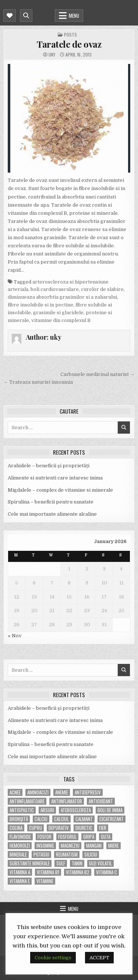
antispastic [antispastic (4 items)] (22, 810)
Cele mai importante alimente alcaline (52, 514)
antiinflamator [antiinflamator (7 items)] (67, 801)
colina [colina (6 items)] (16, 828)
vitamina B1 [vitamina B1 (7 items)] (48, 872)
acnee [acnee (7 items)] (15, 792)
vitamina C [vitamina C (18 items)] (107, 872)
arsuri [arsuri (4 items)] (47, 810)
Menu (74, 16)
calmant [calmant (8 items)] (84, 819)
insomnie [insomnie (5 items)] (45, 846)
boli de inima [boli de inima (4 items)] (110, 810)
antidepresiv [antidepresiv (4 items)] (88, 792)
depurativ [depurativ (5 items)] (59, 828)
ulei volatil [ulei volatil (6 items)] (100, 863)
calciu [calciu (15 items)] (41, 819)
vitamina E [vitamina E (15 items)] (20, 881)
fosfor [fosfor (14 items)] (45, 837)
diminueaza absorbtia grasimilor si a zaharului (62, 297)
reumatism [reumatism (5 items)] (67, 854)
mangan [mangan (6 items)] (94, 846)
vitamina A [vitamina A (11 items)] (20, 872)
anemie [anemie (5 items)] (62, 792)
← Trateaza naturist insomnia (38, 382)
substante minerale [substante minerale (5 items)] (30, 863)
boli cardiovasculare (55, 289)
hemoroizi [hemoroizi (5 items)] (20, 846)
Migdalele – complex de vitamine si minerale (60, 490)
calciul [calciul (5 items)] (61, 819)
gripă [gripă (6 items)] (89, 837)
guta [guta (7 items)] (106, 837)
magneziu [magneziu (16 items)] (70, 846)
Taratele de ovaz (69, 44)
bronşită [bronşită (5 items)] (19, 819)
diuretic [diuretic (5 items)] (84, 828)
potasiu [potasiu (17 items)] (41, 854)
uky (52, 55)
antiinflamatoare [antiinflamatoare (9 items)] (27, 801)
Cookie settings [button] (53, 958)
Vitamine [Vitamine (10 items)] (45, 881)
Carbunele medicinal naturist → (98, 374)
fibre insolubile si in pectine (40, 305)
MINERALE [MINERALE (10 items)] (18, 854)
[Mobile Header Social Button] (10, 16)
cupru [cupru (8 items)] (36, 828)
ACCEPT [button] (99, 958)
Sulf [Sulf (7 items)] (61, 863)
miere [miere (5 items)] (114, 846)
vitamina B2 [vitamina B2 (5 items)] (78, 872)
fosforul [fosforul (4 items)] (67, 837)
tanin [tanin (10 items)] (77, 863)
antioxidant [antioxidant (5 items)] (101, 801)
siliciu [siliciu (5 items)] (91, 854)
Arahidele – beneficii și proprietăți (49, 466)
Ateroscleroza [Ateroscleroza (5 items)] (76, 810)
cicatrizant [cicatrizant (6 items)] (112, 819)
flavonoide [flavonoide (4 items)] (20, 837)
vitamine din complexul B (61, 320)
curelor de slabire (102, 289)
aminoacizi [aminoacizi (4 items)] (38, 792)
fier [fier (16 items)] (103, 828)
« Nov (15, 636)
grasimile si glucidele (58, 313)
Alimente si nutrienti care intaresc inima (55, 478)
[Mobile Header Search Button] (26, 16)
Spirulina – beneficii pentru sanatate (51, 502)
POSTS (70, 35)
